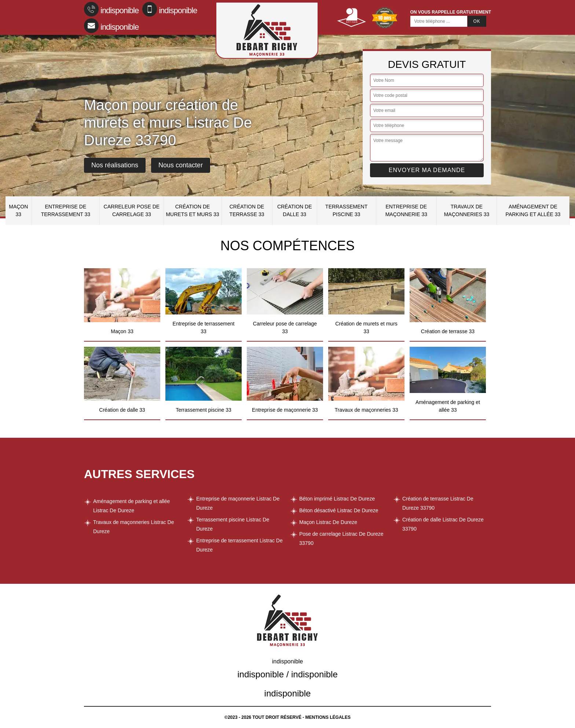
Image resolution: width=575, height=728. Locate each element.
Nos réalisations (115, 165)
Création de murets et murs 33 (192, 210)
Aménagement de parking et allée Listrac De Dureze (131, 506)
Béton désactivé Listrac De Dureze (339, 510)
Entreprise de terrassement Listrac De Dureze (239, 545)
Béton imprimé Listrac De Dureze (337, 499)
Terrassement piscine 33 (346, 210)
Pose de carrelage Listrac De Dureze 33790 (341, 538)
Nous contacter (181, 165)
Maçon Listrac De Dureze (328, 522)
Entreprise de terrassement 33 (66, 210)
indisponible (111, 9)
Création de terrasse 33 (247, 210)
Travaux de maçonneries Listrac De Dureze (133, 527)
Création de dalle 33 (295, 210)
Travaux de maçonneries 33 (467, 210)
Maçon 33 (18, 210)
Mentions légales (328, 717)
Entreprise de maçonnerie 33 (406, 210)
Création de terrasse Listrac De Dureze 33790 (438, 503)
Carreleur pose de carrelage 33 (132, 210)
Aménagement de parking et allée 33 (533, 210)
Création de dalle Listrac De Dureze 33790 (443, 524)
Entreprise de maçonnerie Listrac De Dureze (238, 503)
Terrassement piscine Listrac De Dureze (233, 524)
